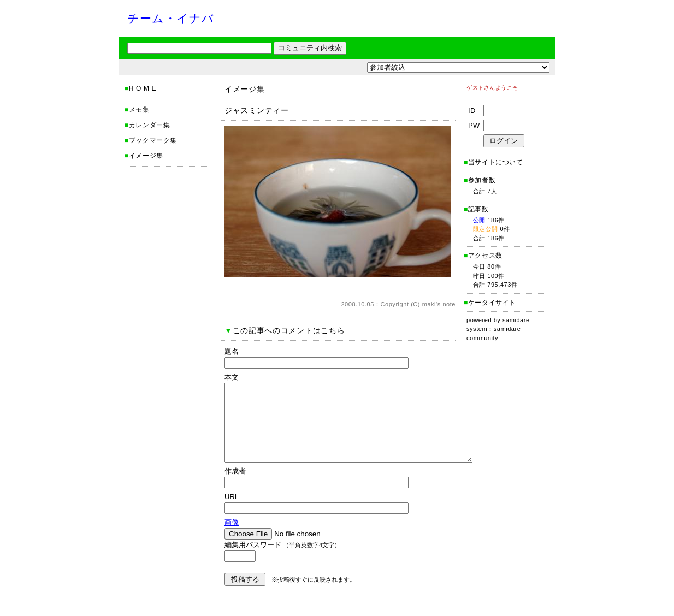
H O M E (143, 88)
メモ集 (139, 110)
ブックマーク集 (153, 140)
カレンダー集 (150, 125)
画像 (232, 539)
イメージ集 (146, 156)
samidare (516, 320)
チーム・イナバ (171, 18)
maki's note (439, 304)
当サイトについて (496, 162)
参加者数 (480, 180)
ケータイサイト (492, 303)
